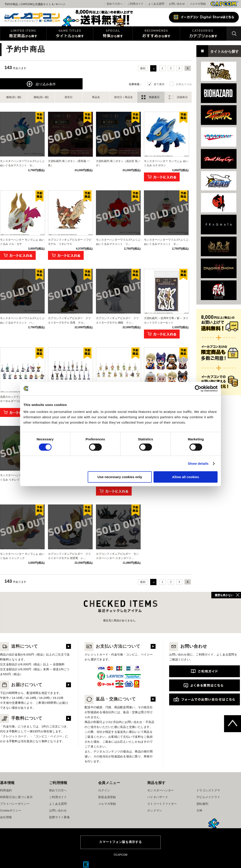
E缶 (86, 864)
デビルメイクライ (208, 797)
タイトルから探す (70, 34)
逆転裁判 (202, 804)
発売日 (69, 97)
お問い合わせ (177, 4)
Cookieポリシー (11, 810)
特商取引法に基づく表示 (16, 797)
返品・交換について (110, 699)
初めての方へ (58, 790)
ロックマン (155, 810)
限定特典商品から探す (23, 34)
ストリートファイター (162, 804)
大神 (199, 810)
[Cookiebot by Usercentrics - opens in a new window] (198, 389)
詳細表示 (182, 97)
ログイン (104, 790)
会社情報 (6, 817)
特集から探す (113, 34)
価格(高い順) (41, 97)
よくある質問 (156, 4)
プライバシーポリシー (15, 804)
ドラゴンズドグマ (208, 790)
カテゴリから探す (203, 34)
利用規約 (6, 790)
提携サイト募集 (59, 817)
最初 (143, 68)
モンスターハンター (161, 790)
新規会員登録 (107, 797)
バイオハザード (158, 797)
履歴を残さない (224, 595)
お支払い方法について (112, 646)
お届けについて (21, 685)
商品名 (96, 97)
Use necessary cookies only (120, 477)
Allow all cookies (186, 477)
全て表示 (159, 84)
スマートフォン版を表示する (120, 842)
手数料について (21, 718)
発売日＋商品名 (123, 97)
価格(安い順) (14, 97)
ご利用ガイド (58, 797)
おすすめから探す (156, 34)
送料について (19, 646)
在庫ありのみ (184, 84)
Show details (198, 463)
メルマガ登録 (198, 4)
